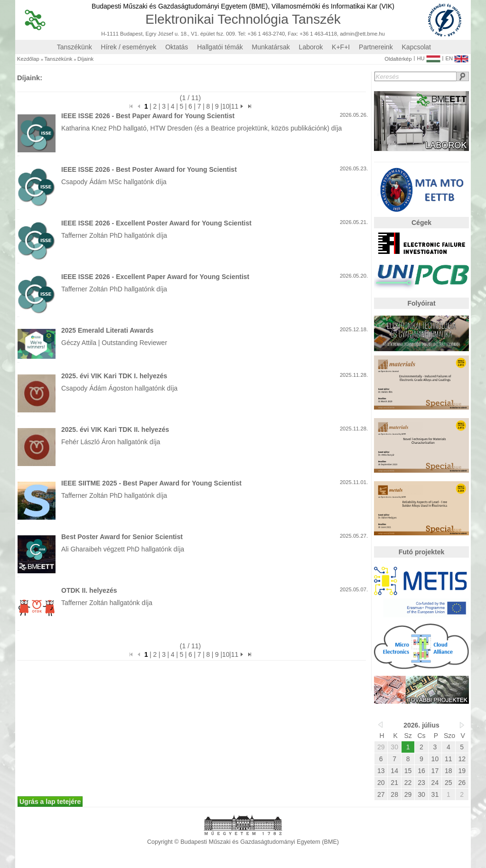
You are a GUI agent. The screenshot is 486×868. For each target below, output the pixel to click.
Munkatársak (271, 47)
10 (226, 106)
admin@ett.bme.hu (362, 34)
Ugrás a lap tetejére (50, 802)
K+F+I (341, 47)
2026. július (421, 725)
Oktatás (177, 47)
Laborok (311, 47)
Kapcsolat (416, 47)
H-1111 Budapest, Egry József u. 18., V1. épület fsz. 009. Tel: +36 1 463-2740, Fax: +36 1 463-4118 (219, 34)
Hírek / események (129, 47)
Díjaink (85, 59)
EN (457, 56)
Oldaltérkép (398, 59)
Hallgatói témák (220, 47)
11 (235, 106)
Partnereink (376, 47)
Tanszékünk (75, 47)
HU (428, 56)
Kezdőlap (28, 59)
